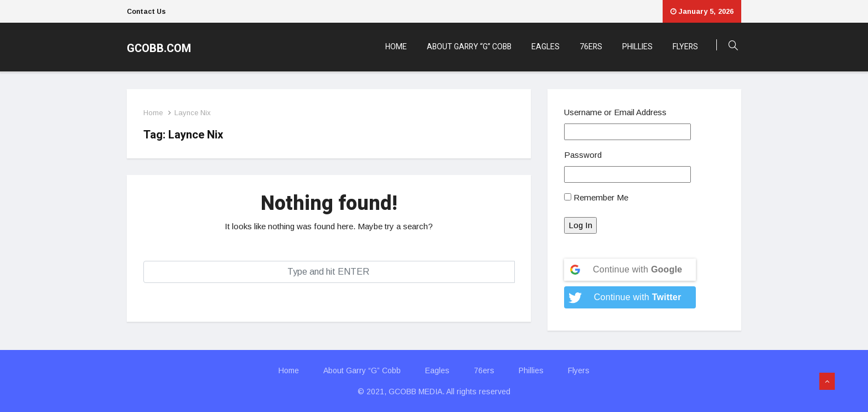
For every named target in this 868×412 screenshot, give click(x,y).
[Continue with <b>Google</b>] (630, 270)
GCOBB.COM (159, 48)
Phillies (637, 47)
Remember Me (596, 197)
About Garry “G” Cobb (469, 47)
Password (583, 155)
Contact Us (146, 12)
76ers (591, 47)
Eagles (546, 47)
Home (396, 47)
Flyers (685, 47)
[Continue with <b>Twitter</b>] (630, 297)
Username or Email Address (615, 112)
